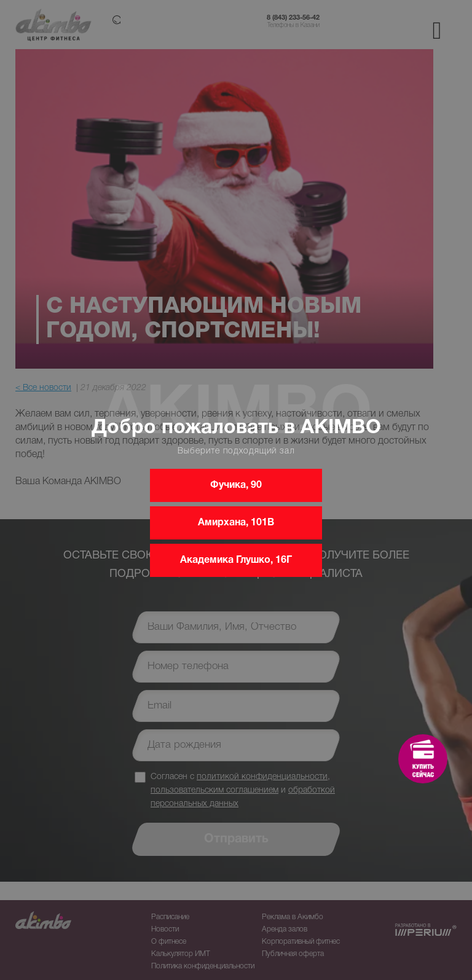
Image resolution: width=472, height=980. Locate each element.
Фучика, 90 (236, 485)
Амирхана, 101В (236, 523)
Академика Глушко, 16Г (236, 560)
